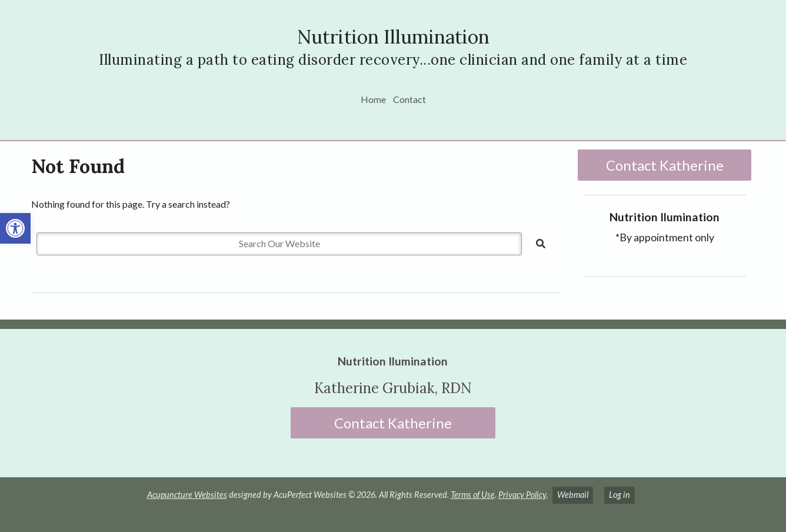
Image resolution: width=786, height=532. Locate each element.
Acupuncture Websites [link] (187, 495)
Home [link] (373, 99)
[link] (15, 228)
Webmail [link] (573, 495)
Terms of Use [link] (473, 495)
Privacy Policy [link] (522, 495)
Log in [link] (620, 495)
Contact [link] (409, 99)
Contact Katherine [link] (665, 165)
